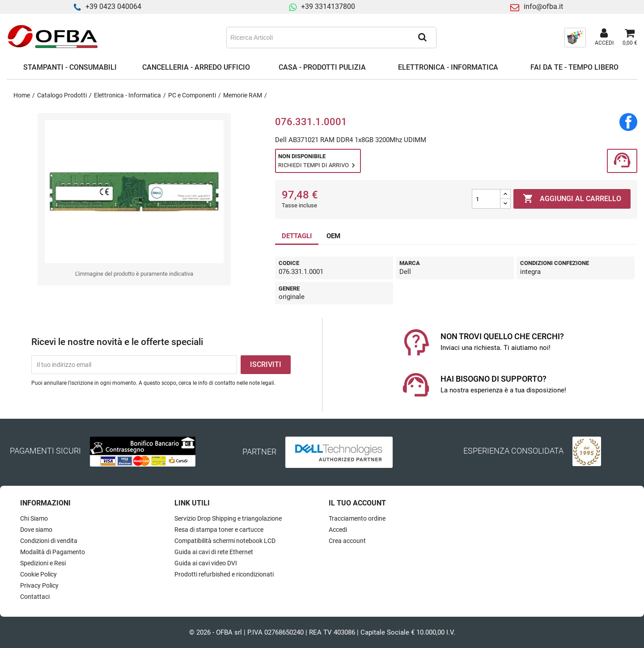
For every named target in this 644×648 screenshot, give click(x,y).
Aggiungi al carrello (572, 199)
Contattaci (35, 597)
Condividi (628, 122)
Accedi (338, 530)
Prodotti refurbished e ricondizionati (224, 574)
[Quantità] (486, 199)
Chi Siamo (34, 518)
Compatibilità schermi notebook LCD (225, 541)
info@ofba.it (543, 6)
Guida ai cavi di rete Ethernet (214, 552)
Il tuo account (357, 503)
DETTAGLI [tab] (297, 236)
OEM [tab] (333, 236)
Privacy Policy (39, 585)
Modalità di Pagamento (53, 552)
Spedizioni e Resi (43, 563)
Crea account (347, 541)
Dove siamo (36, 530)
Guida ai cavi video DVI (206, 563)
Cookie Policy (38, 574)
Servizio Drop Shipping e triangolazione (228, 518)
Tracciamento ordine (357, 518)
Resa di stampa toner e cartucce (219, 530)
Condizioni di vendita (49, 541)
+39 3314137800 (328, 6)
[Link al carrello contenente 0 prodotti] (630, 38)
